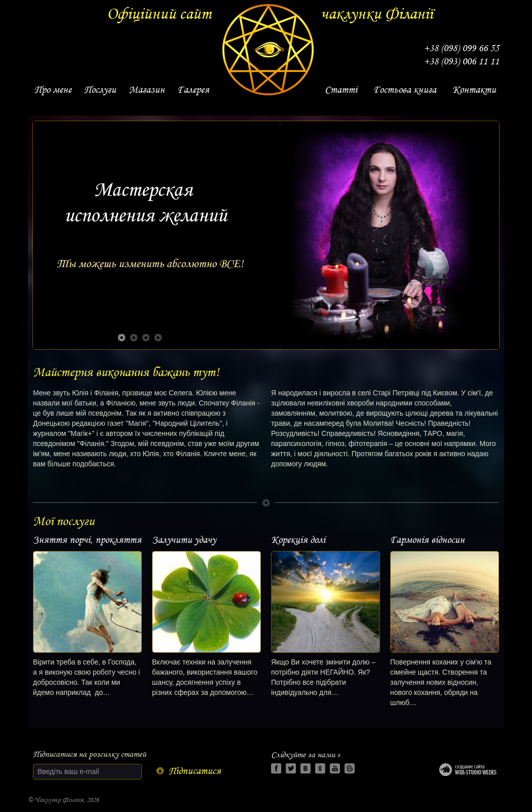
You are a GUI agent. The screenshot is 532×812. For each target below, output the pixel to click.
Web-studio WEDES (469, 772)
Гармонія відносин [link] (427, 540)
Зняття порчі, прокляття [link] (87, 540)
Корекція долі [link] (298, 540)
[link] (53, 90)
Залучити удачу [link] (184, 540)
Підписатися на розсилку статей (89, 754)
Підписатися (195, 771)
